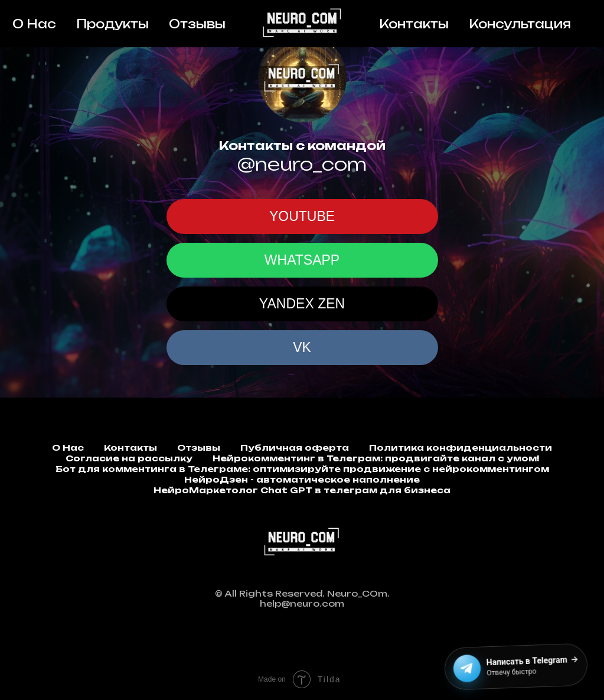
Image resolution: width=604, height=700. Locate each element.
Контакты (414, 24)
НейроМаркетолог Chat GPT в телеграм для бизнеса (302, 490)
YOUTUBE (302, 216)
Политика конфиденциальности (461, 447)
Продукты (112, 24)
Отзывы (197, 24)
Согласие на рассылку (129, 458)
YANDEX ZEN (302, 304)
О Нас (34, 24)
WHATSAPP (302, 260)
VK (302, 347)
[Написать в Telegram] (518, 667)
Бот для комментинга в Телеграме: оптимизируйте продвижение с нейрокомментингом (302, 469)
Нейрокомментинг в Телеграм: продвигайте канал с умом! (376, 458)
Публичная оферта (295, 447)
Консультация (520, 24)
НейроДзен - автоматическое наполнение (302, 479)
